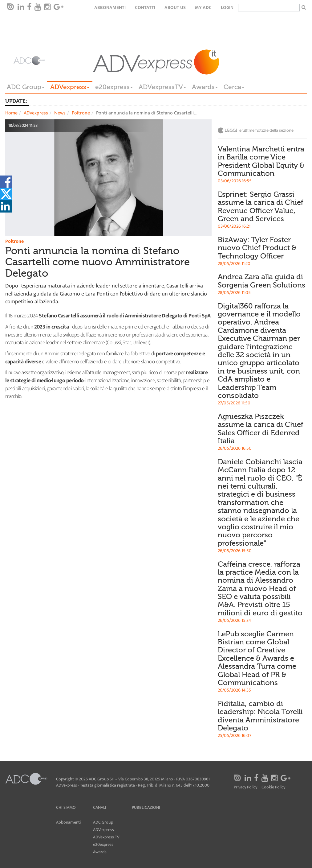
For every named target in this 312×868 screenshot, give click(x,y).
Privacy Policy (245, 787)
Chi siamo (66, 807)
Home (11, 113)
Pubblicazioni (146, 807)
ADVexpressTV (162, 87)
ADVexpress (70, 87)
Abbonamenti (110, 8)
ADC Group (26, 87)
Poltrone (81, 113)
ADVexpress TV (106, 837)
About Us (175, 8)
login (227, 8)
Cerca (234, 87)
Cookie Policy (273, 787)
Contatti (145, 8)
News (60, 113)
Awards (205, 87)
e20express (114, 87)
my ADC (203, 8)
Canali (100, 807)
